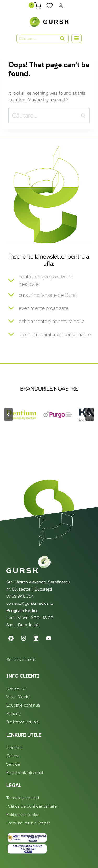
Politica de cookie (23, 815)
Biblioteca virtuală (22, 722)
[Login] (61, 6)
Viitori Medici (18, 697)
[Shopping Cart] (38, 6)
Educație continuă (23, 705)
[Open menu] (76, 38)
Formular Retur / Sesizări (28, 823)
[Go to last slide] (8, 414)
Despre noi (16, 688)
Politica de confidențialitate (31, 806)
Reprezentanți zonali (25, 773)
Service (13, 764)
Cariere (13, 756)
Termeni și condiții (23, 798)
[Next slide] (90, 414)
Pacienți (13, 714)
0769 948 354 (20, 596)
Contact (14, 747)
